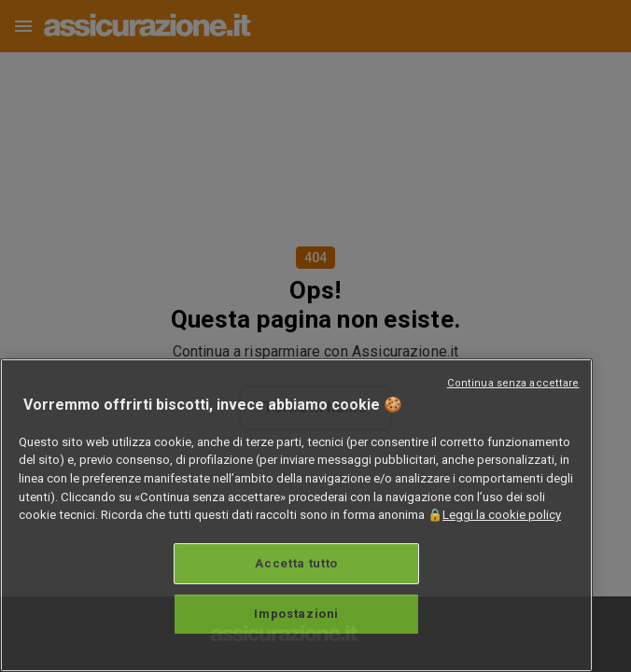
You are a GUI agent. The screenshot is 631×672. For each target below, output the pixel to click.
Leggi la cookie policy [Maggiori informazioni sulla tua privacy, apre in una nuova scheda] (502, 515)
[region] (296, 515)
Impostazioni (296, 614)
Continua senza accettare (513, 383)
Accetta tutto (296, 563)
